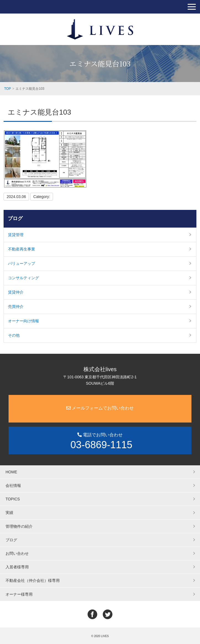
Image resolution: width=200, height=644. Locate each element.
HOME (11, 472)
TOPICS (13, 499)
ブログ (15, 218)
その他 (14, 335)
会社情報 (13, 485)
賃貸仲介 (16, 292)
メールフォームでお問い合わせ (100, 408)
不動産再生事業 (22, 249)
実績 (9, 513)
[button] (192, 7)
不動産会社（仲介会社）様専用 (33, 580)
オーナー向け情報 (23, 321)
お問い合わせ (17, 553)
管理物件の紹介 (19, 526)
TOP (7, 89)
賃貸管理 (16, 235)
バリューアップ (22, 263)
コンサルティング (23, 278)
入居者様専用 (17, 567)
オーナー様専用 (19, 594)
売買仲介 (16, 307)
